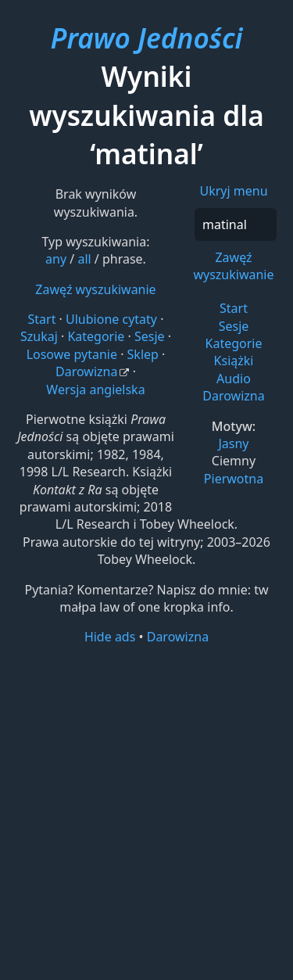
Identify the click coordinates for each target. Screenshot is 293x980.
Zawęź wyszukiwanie (233, 266)
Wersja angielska (95, 389)
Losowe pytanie (72, 354)
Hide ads (110, 637)
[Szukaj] (236, 224)
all (84, 259)
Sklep (143, 354)
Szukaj (39, 336)
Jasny (233, 443)
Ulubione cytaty (111, 319)
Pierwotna (234, 479)
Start (234, 308)
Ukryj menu (233, 191)
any (56, 259)
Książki (234, 361)
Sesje (234, 326)
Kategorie (234, 343)
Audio (234, 379)
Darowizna (233, 396)
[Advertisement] (146, 811)
